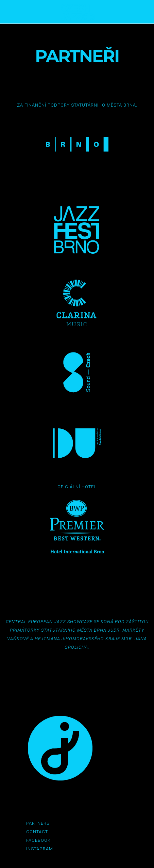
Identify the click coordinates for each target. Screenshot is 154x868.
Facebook (38, 840)
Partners (38, 823)
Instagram (40, 849)
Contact (37, 832)
